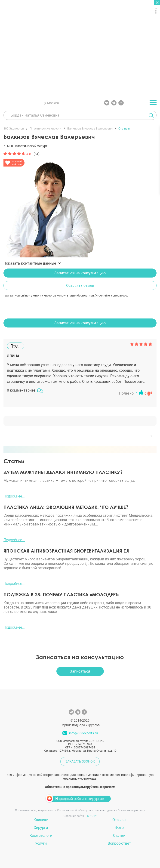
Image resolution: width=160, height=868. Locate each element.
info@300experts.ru (83, 733)
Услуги (41, 843)
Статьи (119, 836)
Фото (119, 828)
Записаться (80, 671)
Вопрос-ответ (119, 843)
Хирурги (41, 828)
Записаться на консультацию (80, 273)
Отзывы (119, 820)
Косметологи (41, 836)
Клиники (41, 820)
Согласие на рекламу (131, 810)
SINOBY (92, 816)
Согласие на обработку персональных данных (87, 810)
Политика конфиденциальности (36, 810)
